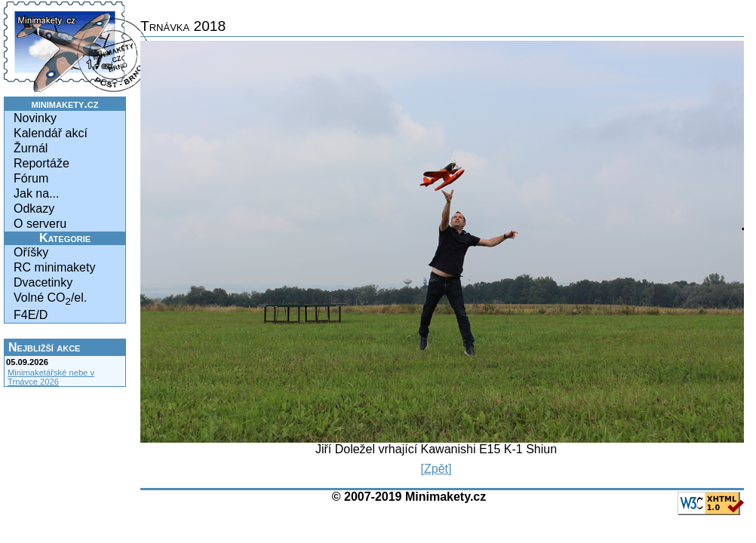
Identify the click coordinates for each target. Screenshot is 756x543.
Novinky (35, 118)
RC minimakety (54, 267)
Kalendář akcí (51, 133)
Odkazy (34, 209)
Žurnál (31, 148)
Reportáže (41, 163)
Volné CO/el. (50, 299)
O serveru (40, 224)
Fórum (31, 178)
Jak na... (36, 193)
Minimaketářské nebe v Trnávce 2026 (51, 377)
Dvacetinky (43, 282)
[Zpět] (436, 469)
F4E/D (31, 315)
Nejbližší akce (44, 347)
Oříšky (31, 252)
